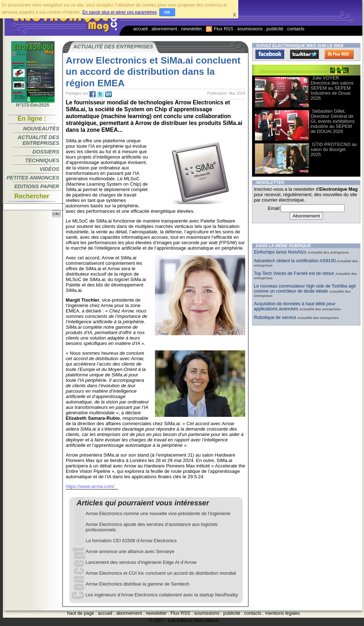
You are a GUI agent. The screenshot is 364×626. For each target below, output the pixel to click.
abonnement (164, 29)
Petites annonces (33, 178)
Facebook (270, 54)
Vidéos (49, 169)
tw (100, 94)
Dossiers (46, 152)
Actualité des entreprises (38, 140)
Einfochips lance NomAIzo (281, 252)
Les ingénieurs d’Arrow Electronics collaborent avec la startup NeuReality (162, 595)
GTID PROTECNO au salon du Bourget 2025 (334, 149)
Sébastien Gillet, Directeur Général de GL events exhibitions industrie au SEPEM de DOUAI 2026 (333, 121)
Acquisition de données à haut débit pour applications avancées (295, 306)
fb (92, 94)
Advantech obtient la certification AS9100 (295, 261)
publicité (275, 29)
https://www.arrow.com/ (90, 486)
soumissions (250, 29)
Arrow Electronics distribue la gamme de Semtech (138, 584)
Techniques (42, 160)
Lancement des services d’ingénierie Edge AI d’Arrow (141, 562)
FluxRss (339, 54)
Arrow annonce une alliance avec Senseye (130, 551)
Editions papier (37, 186)
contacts (296, 29)
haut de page (81, 613)
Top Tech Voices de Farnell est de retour (295, 273)
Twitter (304, 54)
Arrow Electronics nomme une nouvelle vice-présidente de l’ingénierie (158, 513)
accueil (140, 29)
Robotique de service (276, 318)
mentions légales (282, 613)
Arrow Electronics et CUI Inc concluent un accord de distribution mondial (161, 573)
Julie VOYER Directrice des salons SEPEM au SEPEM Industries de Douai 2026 (332, 88)
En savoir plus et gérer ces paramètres (120, 12)
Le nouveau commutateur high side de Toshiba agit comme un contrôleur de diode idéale (305, 289)
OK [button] (167, 12)
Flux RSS (220, 29)
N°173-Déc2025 (33, 103)
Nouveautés (41, 129)
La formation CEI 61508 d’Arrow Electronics (131, 541)
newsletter (191, 29)
